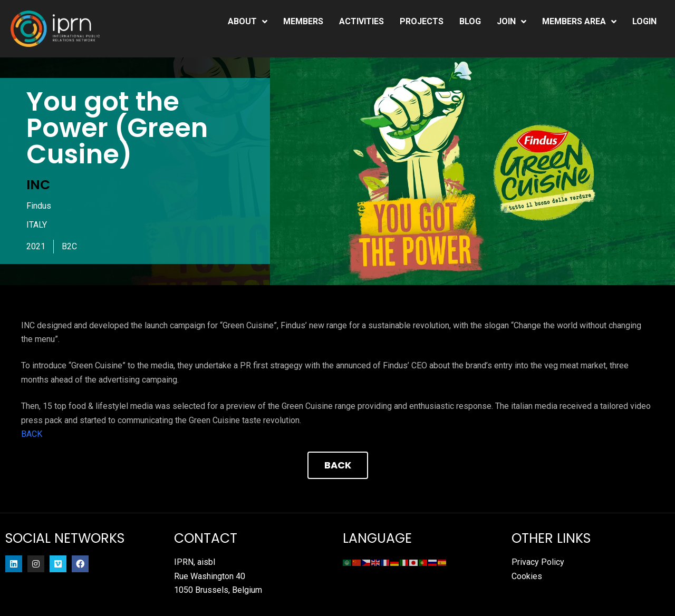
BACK (32, 434)
